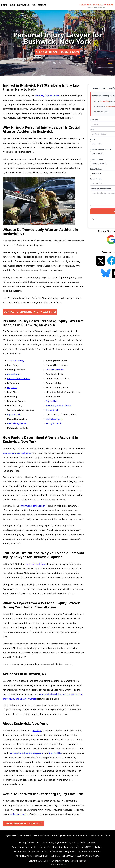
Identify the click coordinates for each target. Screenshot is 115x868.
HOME (4, 5)
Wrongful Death (54, 423)
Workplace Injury (54, 419)
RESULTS (42, 5)
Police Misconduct (55, 370)
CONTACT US (23, 5)
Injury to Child (14, 414)
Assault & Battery (16, 361)
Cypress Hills (55, 753)
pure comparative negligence (17, 453)
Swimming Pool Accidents (58, 405)
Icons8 (63, 864)
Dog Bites (12, 387)
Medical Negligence (17, 423)
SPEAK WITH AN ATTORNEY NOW (58, 52)
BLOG (12, 5)
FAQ (34, 5)
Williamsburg (17, 753)
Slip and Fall (52, 401)
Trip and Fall (52, 410)
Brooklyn (37, 730)
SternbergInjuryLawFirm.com (56, 861)
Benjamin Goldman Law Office (95, 835)
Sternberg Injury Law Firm (47, 95)
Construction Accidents (19, 379)
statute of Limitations (35, 564)
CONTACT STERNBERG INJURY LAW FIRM (30, 312)
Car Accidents (14, 374)
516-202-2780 (104, 101)
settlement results (18, 814)
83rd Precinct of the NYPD (32, 506)
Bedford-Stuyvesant (34, 753)
